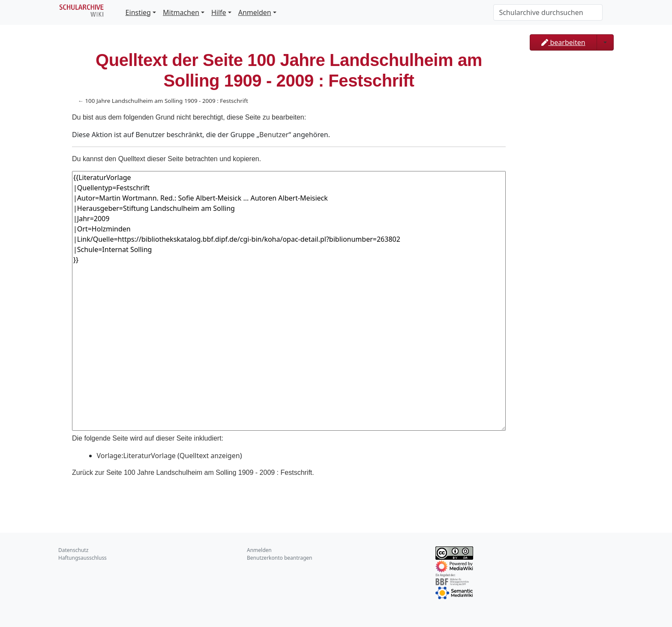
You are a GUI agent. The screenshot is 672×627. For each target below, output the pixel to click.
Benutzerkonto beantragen (280, 558)
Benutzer (274, 135)
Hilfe (219, 12)
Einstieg (138, 12)
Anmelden (255, 12)
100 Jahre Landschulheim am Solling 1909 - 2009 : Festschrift (166, 101)
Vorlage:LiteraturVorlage (136, 456)
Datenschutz (73, 550)
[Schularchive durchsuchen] (548, 12)
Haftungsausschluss (82, 558)
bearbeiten (563, 42)
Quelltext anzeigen (210, 456)
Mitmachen (181, 12)
